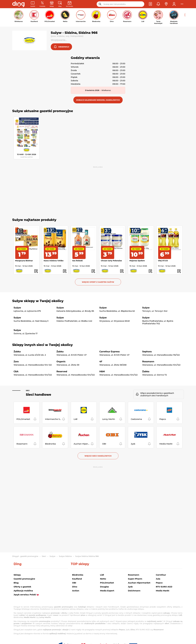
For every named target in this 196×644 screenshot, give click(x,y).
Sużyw (52, 556)
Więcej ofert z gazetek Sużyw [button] (98, 282)
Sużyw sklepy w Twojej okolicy (38, 301)
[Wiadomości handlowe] (60, 4)
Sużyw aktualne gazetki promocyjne (43, 111)
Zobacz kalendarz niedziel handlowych (98, 100)
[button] (150, 4)
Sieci (28, 391)
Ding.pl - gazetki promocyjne (25, 556)
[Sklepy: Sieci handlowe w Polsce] (52, 4)
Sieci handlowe (39, 395)
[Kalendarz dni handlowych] (69, 4)
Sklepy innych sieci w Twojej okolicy (42, 345)
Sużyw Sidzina (65, 556)
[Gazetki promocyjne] (33, 4)
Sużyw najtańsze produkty (34, 220)
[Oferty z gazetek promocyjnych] (42, 4)
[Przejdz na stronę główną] (18, 4)
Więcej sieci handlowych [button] (98, 456)
